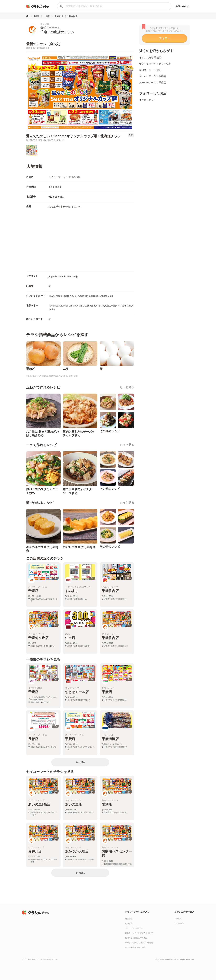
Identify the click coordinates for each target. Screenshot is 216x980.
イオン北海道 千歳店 (150, 57)
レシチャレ (179, 924)
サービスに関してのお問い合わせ (139, 943)
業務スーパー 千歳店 (150, 70)
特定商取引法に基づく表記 (136, 938)
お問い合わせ (183, 6)
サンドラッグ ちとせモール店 (155, 64)
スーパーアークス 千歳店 (153, 82)
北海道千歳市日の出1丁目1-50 (65, 207)
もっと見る (127, 387)
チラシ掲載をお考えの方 (135, 947)
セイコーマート (50, 27)
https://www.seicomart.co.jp (63, 276)
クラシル (178, 919)
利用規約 (129, 924)
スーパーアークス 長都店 (153, 76)
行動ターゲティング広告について (139, 933)
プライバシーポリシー (134, 928)
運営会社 (129, 919)
